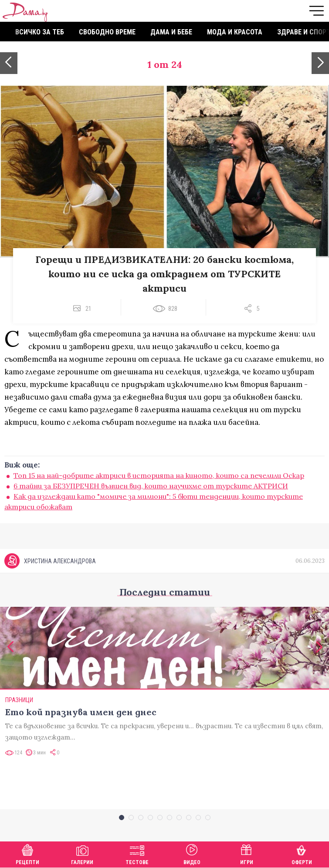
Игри (247, 853)
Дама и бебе (171, 32)
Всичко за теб (40, 32)
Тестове (137, 853)
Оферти (302, 853)
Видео (192, 853)
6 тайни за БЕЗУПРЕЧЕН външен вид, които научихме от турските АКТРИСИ (151, 486)
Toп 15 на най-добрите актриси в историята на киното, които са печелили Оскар (159, 475)
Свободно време (107, 32)
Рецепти (27, 853)
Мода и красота (235, 32)
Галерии (82, 853)
